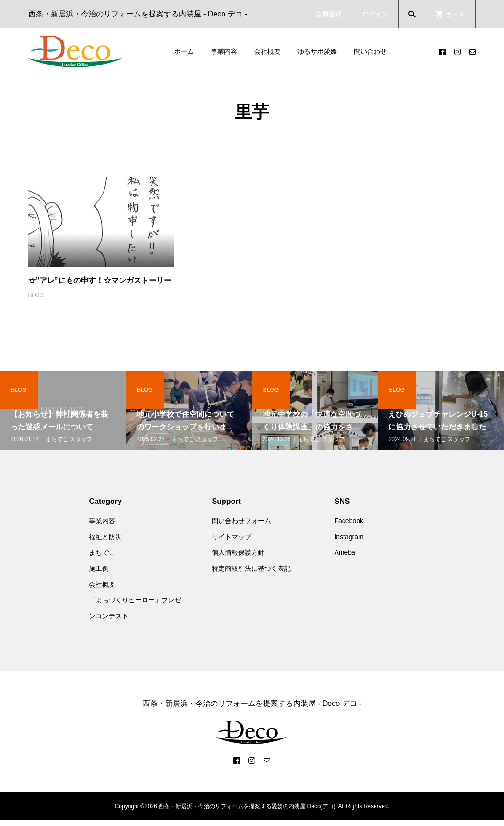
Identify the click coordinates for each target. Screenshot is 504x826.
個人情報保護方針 (238, 552)
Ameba (344, 552)
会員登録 (328, 14)
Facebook (348, 521)
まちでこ (102, 552)
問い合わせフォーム (241, 521)
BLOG (36, 295)
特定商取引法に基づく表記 (251, 568)
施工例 (99, 568)
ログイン (375, 14)
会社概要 (267, 51)
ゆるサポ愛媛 (317, 51)
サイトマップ (232, 537)
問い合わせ (370, 51)
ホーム (184, 51)
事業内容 (224, 51)
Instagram (349, 537)
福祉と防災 (105, 537)
